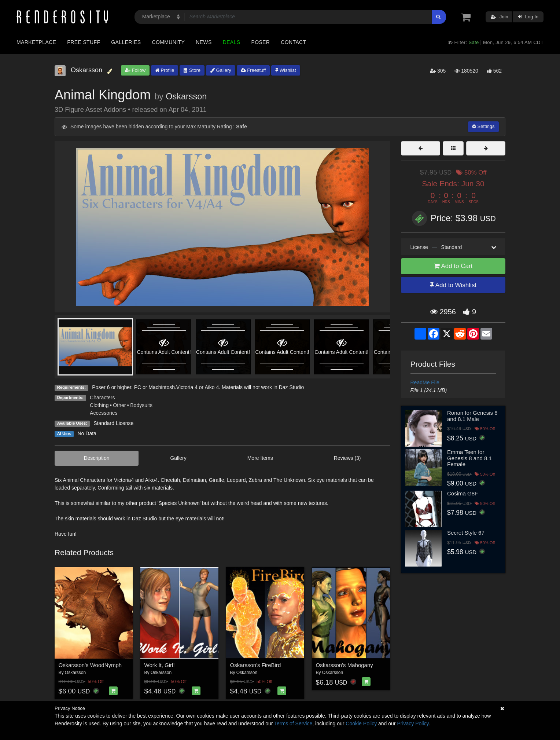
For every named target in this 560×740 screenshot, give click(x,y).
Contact (293, 42)
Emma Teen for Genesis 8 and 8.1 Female (469, 458)
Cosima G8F (463, 493)
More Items (260, 458)
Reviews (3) (347, 458)
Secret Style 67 (466, 533)
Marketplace (36, 42)
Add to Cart (453, 266)
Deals (232, 42)
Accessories (104, 413)
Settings (483, 126)
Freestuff (253, 70)
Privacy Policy (413, 723)
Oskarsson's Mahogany (345, 665)
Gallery (221, 70)
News (204, 42)
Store (192, 70)
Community (169, 42)
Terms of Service (293, 723)
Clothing (99, 405)
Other (119, 405)
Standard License (113, 423)
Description (96, 458)
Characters (102, 398)
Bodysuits (141, 405)
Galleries (126, 42)
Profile (165, 70)
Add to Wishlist (453, 285)
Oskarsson (186, 96)
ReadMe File (425, 382)
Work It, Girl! (160, 665)
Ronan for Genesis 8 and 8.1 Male (472, 416)
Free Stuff (84, 42)
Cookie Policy (361, 723)
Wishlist (285, 70)
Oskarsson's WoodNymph (90, 665)
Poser (260, 42)
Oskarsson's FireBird (256, 665)
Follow (135, 70)
